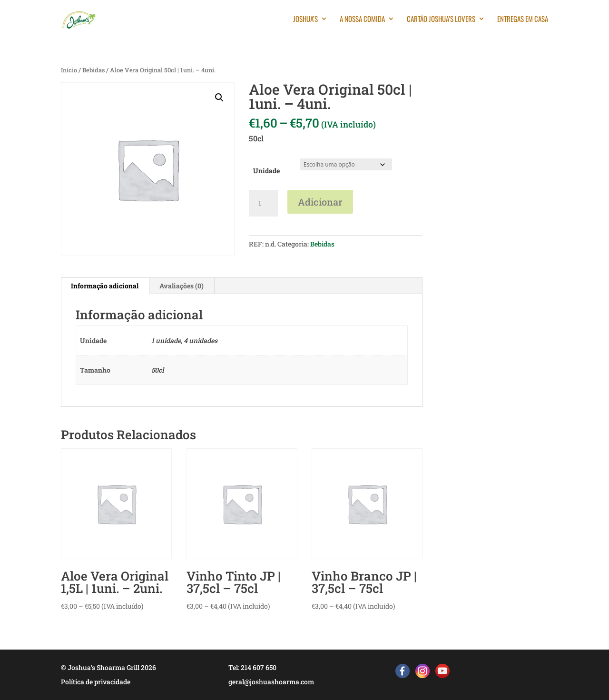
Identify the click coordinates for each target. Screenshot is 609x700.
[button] (219, 98)
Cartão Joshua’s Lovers (441, 20)
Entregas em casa (523, 20)
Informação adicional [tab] (105, 286)
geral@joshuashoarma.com (271, 682)
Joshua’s (305, 20)
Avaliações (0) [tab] (182, 286)
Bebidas (93, 70)
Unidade (266, 171)
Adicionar (320, 202)
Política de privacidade (96, 682)
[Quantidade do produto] (263, 203)
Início (69, 70)
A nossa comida (362, 20)
